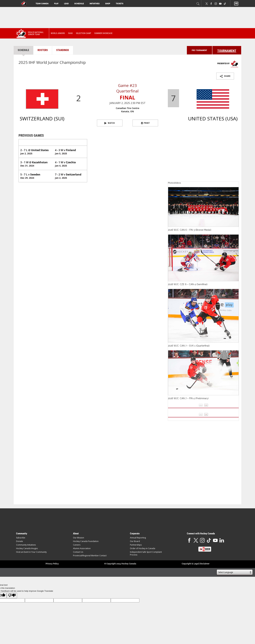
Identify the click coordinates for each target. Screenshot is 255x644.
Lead (66, 4)
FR (236, 4)
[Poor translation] (12, 596)
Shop (108, 4)
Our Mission (79, 538)
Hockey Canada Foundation (86, 541)
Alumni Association (82, 548)
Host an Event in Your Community (31, 552)
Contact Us (78, 552)
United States (63, 142)
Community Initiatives (26, 545)
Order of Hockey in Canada (143, 548)
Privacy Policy (52, 564)
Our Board (135, 541)
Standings (63, 50)
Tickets (120, 4)
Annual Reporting (138, 538)
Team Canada (42, 4)
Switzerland (27, 142)
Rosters (43, 50)
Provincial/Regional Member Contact (90, 556)
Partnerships (136, 545)
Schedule (79, 4)
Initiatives (95, 4)
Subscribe (21, 538)
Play (56, 4)
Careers (77, 545)
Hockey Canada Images (27, 548)
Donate (20, 541)
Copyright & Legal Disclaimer (196, 564)
